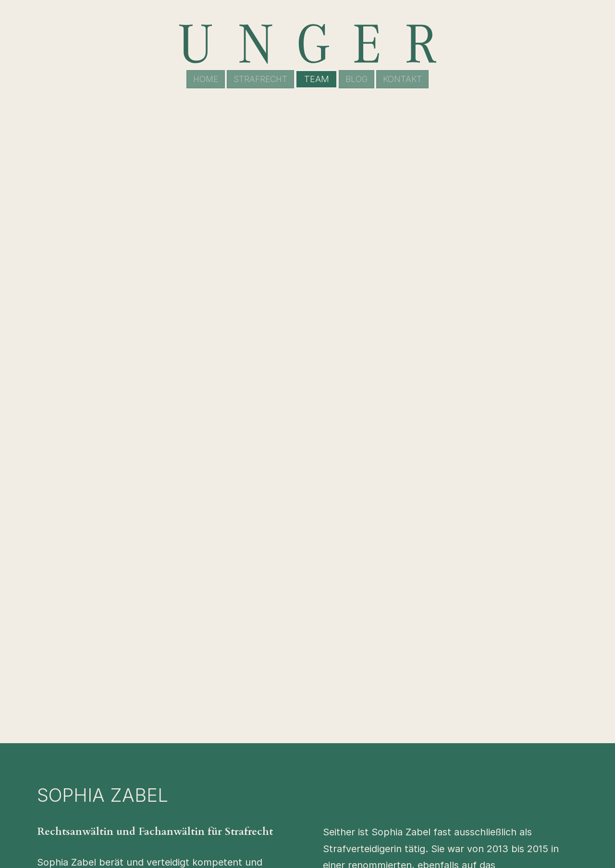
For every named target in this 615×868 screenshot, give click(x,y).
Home (418, 739)
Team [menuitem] (318, 79)
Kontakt (422, 801)
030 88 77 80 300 (366, 460)
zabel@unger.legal (471, 460)
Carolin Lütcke (196, 755)
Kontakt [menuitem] (408, 79)
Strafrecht (427, 755)
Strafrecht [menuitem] (259, 79)
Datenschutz (431, 832)
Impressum (428, 816)
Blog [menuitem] (359, 79)
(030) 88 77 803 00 (321, 755)
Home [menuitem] (200, 79)
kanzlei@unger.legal (321, 770)
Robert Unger (195, 739)
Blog (416, 785)
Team (418, 770)
